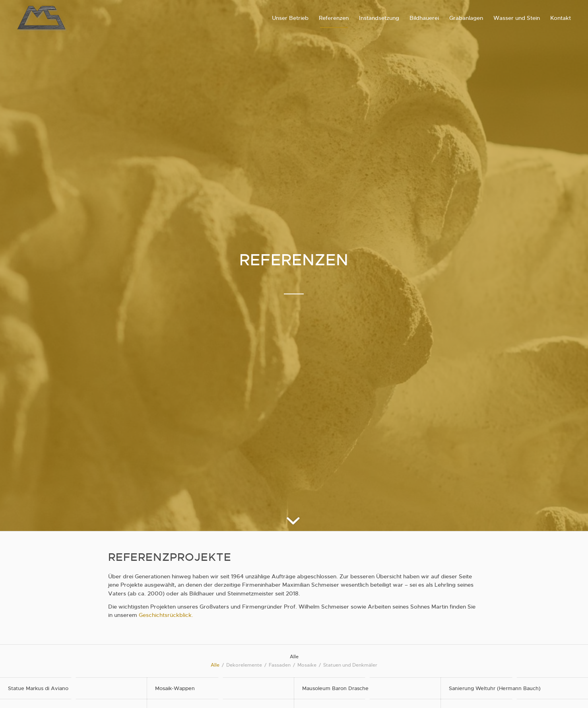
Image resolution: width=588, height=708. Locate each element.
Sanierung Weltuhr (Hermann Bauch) (495, 688)
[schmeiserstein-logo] (42, 18)
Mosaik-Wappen (175, 688)
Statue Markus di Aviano (38, 688)
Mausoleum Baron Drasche (335, 688)
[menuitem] (290, 18)
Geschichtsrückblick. (166, 615)
